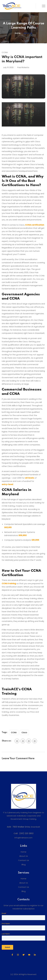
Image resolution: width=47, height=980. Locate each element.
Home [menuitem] (23, 852)
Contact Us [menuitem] (24, 860)
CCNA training (9, 583)
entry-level (7, 484)
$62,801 (8, 527)
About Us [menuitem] (24, 856)
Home (18, 33)
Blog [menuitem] (24, 864)
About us (28, 33)
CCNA (14, 733)
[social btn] (17, 741)
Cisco (24, 733)
